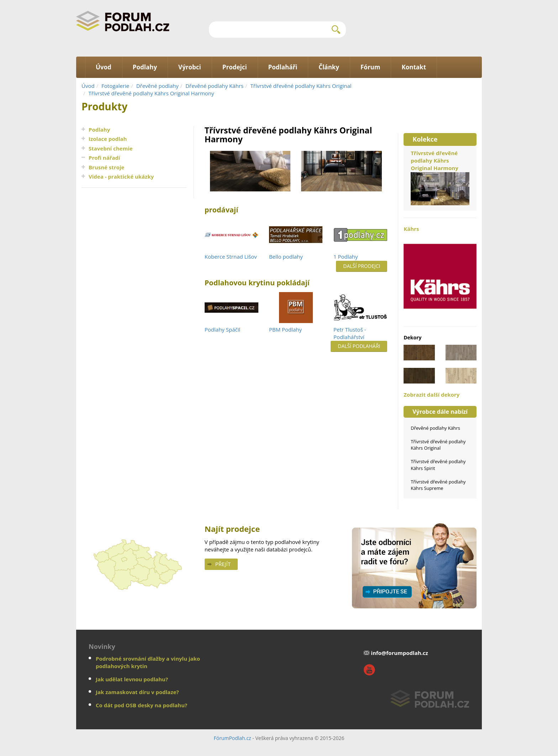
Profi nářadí (104, 158)
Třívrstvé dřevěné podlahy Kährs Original (301, 86)
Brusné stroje (106, 167)
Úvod (88, 86)
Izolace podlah (108, 139)
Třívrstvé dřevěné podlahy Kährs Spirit (438, 465)
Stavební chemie (111, 148)
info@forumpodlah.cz (399, 653)
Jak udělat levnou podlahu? (132, 679)
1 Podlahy (346, 257)
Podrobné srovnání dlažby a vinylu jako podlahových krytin (148, 662)
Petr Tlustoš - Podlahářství (350, 333)
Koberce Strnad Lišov (231, 257)
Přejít (223, 564)
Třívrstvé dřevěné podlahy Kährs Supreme (438, 485)
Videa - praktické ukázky (121, 176)
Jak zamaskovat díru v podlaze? (137, 692)
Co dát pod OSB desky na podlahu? (141, 705)
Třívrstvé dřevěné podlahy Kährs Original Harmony (151, 93)
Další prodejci (362, 266)
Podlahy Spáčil (222, 329)
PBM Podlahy (285, 329)
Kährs (440, 272)
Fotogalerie (115, 86)
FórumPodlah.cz (232, 738)
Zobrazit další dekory (431, 395)
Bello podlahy (286, 257)
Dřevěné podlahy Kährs (214, 86)
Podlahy (99, 129)
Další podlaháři (359, 346)
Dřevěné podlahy (157, 86)
